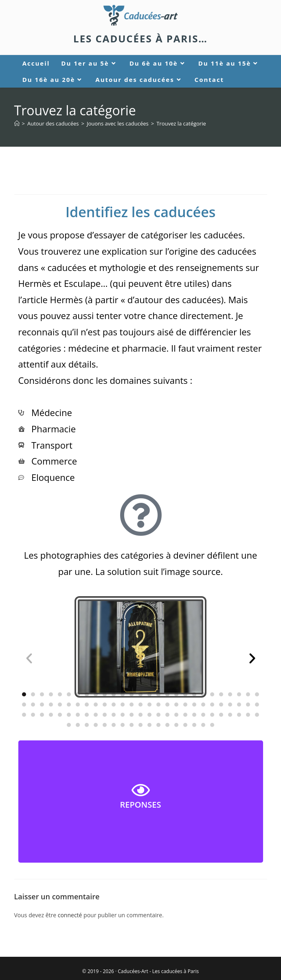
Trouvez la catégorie (181, 123)
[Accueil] (17, 123)
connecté (70, 915)
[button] (29, 658)
